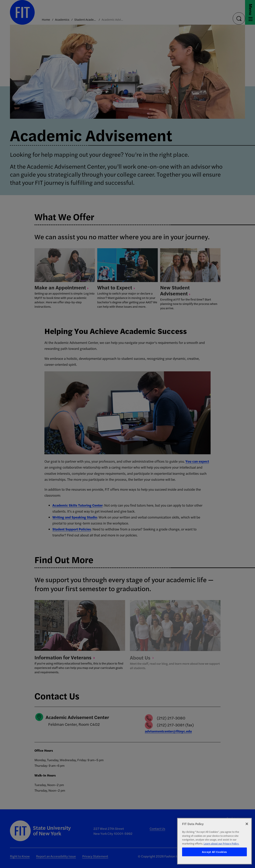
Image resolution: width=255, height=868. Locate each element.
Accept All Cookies (214, 852)
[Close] (247, 824)
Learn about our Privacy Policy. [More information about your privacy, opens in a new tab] (221, 843)
